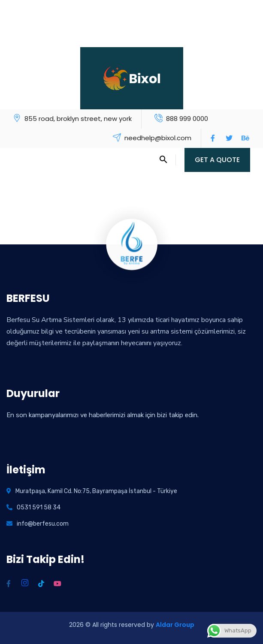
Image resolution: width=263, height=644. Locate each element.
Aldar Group (175, 625)
